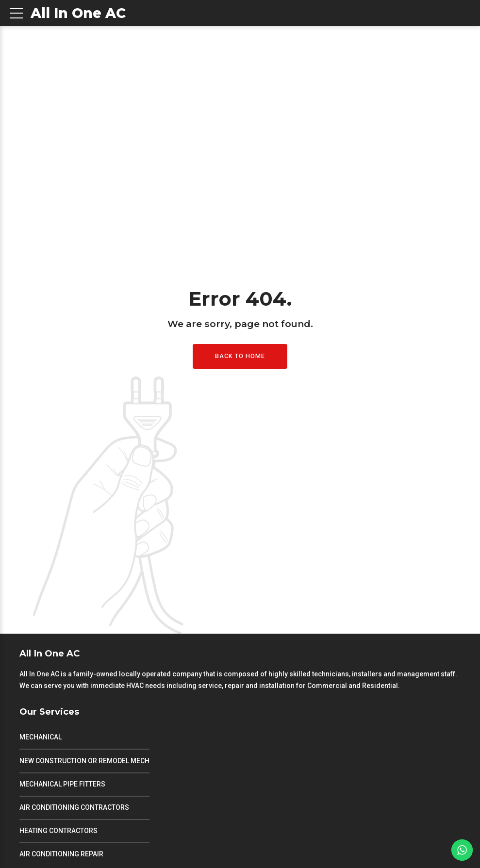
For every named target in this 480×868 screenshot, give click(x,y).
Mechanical (41, 737)
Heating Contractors (58, 831)
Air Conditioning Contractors (74, 807)
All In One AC (78, 13)
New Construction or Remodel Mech (84, 761)
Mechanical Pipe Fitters (62, 784)
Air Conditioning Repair (61, 854)
